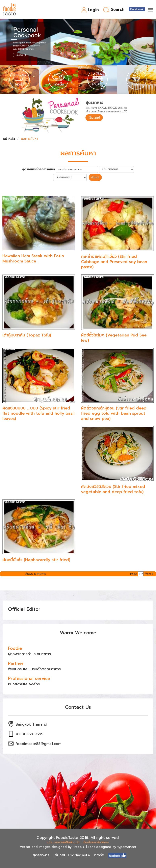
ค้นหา (95, 177)
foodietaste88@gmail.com (38, 744)
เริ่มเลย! (94, 118)
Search (114, 10)
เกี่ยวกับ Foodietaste (72, 855)
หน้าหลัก (9, 139)
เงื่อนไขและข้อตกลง (96, 842)
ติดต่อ (99, 855)
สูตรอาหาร (41, 855)
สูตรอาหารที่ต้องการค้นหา (38, 169)
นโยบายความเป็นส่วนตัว (63, 842)
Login (90, 10)
